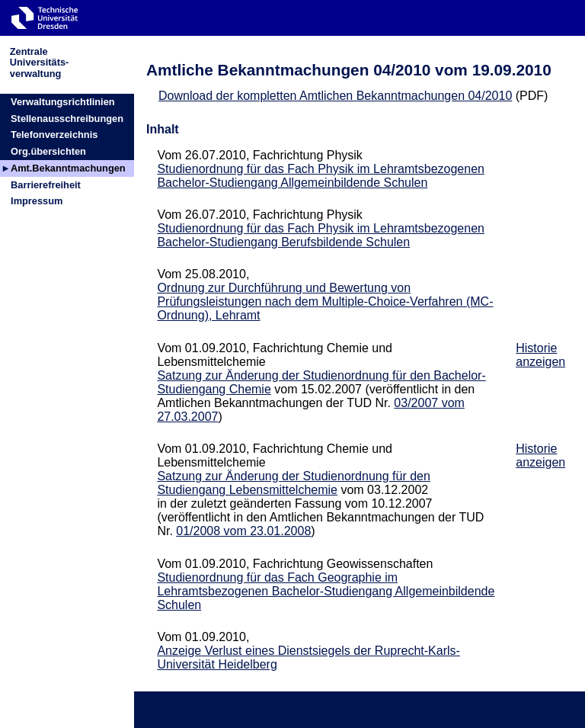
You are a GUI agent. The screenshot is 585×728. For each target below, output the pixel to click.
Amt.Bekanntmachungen (68, 168)
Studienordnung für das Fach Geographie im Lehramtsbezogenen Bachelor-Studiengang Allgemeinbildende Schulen (326, 591)
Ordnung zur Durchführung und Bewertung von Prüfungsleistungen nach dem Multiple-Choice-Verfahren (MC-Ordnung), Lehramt (325, 301)
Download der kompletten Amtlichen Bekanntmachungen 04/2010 (335, 96)
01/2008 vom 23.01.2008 (243, 531)
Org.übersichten (48, 151)
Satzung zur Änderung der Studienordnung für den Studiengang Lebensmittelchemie (293, 483)
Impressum (37, 201)
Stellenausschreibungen (67, 119)
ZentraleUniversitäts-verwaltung (40, 62)
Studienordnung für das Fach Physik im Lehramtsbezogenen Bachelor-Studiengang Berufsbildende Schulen (321, 235)
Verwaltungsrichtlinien (63, 102)
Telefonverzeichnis (54, 135)
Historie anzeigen (540, 355)
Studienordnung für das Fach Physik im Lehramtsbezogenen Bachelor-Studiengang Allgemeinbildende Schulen (321, 176)
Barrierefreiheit (46, 185)
